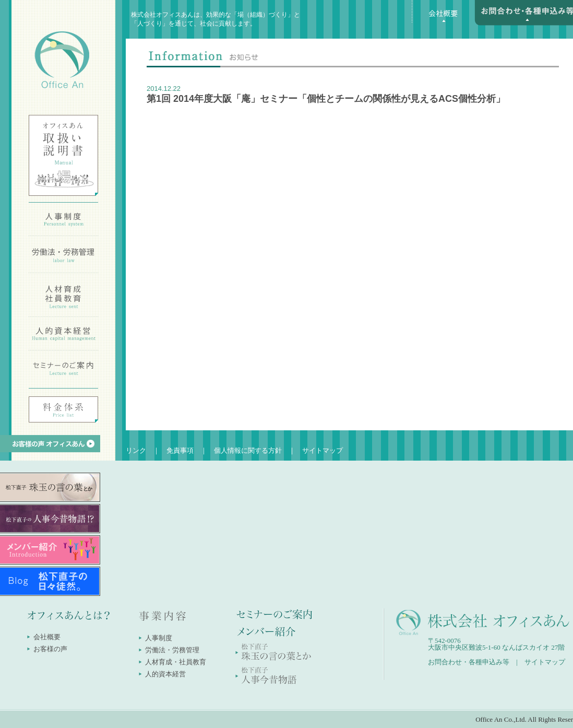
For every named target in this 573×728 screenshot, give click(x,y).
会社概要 (47, 637)
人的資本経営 (165, 674)
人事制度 (159, 638)
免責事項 (180, 450)
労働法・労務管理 (172, 650)
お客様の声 (50, 649)
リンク (136, 450)
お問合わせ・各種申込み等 (469, 662)
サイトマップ (323, 450)
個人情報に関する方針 (248, 450)
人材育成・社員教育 (176, 662)
